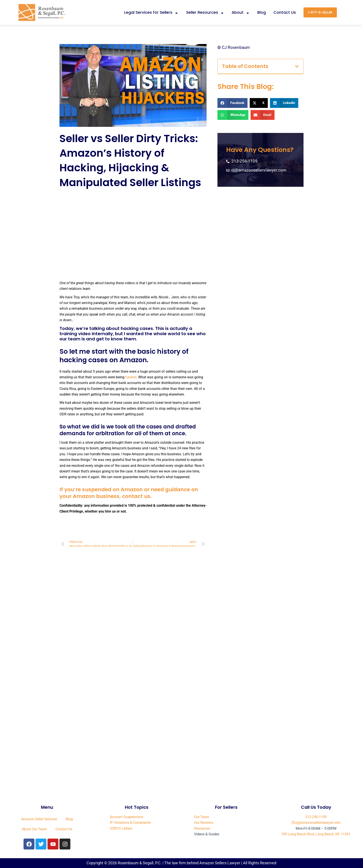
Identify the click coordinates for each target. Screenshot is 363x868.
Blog (262, 12)
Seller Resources (205, 12)
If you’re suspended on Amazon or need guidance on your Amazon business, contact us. (130, 493)
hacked (131, 377)
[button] (297, 66)
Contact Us (285, 12)
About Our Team (34, 829)
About (241, 12)
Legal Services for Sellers (151, 12)
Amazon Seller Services (39, 819)
